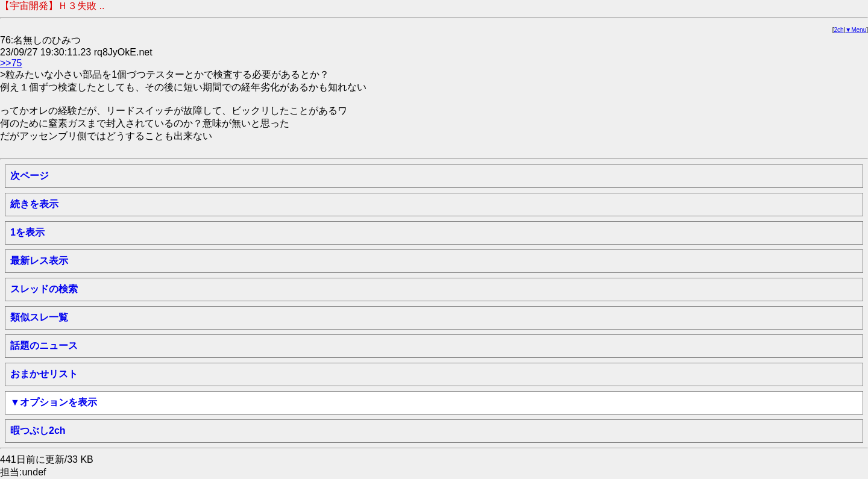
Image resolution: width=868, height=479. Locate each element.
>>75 (11, 63)
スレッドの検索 (44, 289)
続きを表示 (34, 204)
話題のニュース (44, 346)
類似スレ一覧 (39, 317)
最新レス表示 (39, 261)
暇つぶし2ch (38, 430)
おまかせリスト (44, 374)
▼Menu (856, 30)
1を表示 (27, 232)
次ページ (30, 176)
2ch (839, 30)
